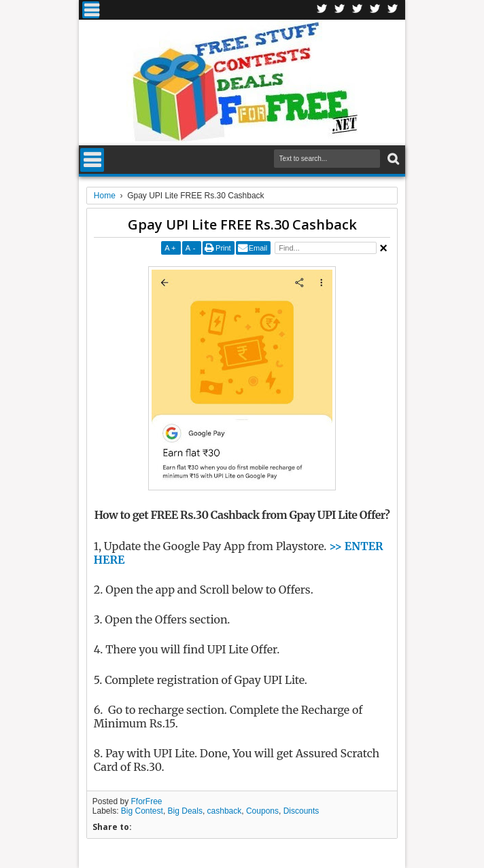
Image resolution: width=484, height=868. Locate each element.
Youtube (393, 10)
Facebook (322, 10)
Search (392, 159)
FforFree (147, 801)
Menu (91, 10)
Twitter (340, 10)
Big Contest (142, 811)
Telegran (358, 10)
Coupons (262, 811)
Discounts (301, 811)
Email (258, 248)
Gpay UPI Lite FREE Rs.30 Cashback (242, 224)
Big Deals (185, 811)
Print (223, 248)
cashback (225, 811)
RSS (375, 10)
